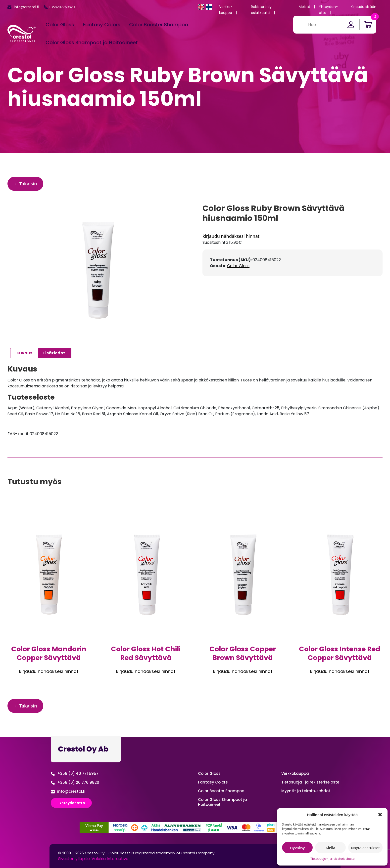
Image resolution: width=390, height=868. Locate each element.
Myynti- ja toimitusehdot (306, 791)
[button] (380, 815)
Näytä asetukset (365, 848)
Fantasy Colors (102, 25)
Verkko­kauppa (295, 773)
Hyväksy (297, 848)
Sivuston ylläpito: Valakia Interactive (93, 859)
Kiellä (330, 848)
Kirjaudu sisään (364, 7)
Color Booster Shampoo (159, 25)
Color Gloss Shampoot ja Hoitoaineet (92, 42)
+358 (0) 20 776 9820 (78, 782)
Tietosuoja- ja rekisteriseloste (332, 859)
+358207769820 (62, 7)
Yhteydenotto (72, 803)
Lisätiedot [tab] (54, 353)
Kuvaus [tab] (24, 353)
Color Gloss (60, 25)
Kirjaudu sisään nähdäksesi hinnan (292, 236)
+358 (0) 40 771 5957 (78, 773)
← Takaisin (25, 184)
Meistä (304, 7)
